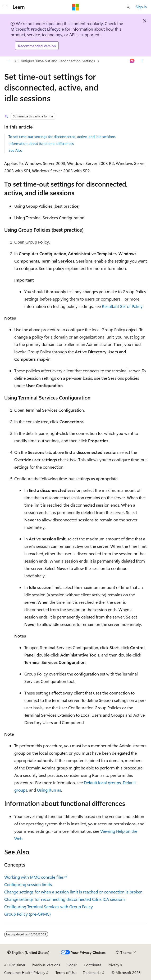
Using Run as (49, 790)
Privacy (113, 965)
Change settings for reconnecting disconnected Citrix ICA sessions (65, 899)
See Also (15, 150)
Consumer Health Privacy (25, 972)
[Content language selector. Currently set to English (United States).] (28, 953)
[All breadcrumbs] (9, 61)
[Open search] (128, 7)
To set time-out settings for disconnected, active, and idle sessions (62, 137)
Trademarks (92, 972)
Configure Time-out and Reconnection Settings (57, 61)
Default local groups (102, 782)
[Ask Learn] (132, 61)
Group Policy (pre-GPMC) (28, 914)
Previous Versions (46, 965)
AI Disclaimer (15, 965)
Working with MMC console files (34, 877)
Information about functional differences (41, 143)
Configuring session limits (28, 884)
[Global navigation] (5, 7)
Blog (70, 965)
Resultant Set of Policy (122, 306)
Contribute (93, 965)
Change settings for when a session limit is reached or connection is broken (73, 892)
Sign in (141, 7)
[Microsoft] (76, 7)
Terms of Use (66, 972)
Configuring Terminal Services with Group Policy (49, 907)
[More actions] (142, 61)
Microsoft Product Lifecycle (37, 29)
